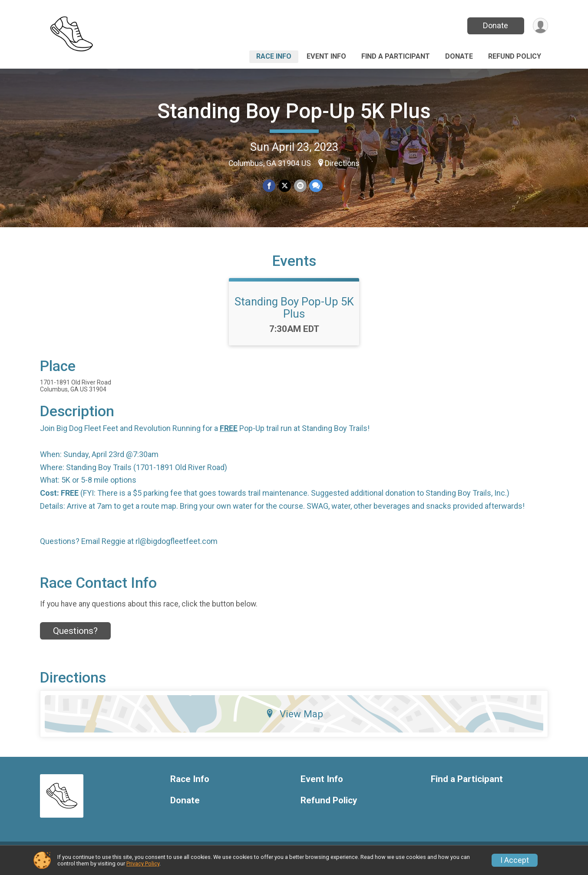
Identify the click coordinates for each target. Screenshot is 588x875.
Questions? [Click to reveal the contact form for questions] (75, 637)
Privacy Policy (143, 863)
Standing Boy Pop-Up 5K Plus (294, 111)
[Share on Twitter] (285, 186)
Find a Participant (396, 56)
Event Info (326, 56)
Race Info (274, 56)
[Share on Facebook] (269, 186)
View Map (294, 720)
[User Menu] (540, 26)
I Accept (515, 860)
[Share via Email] (300, 186)
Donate (495, 25)
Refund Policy (515, 56)
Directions (342, 163)
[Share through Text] (315, 186)
